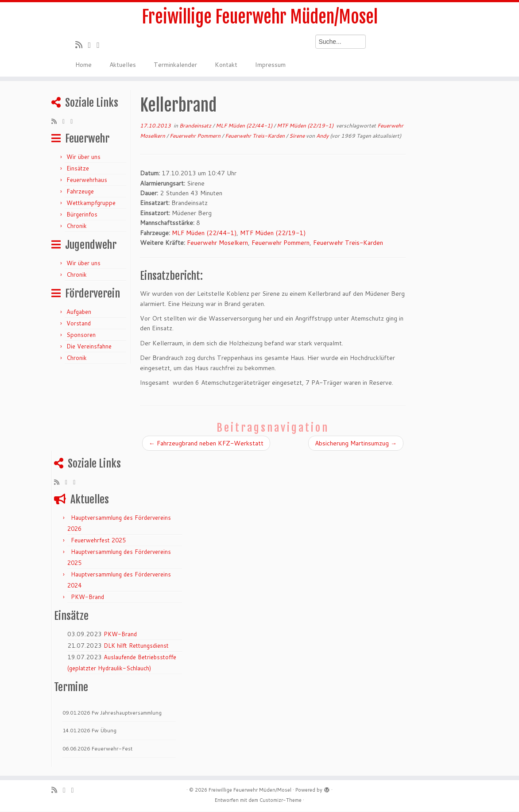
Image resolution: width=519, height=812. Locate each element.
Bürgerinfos (82, 215)
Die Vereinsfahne (89, 347)
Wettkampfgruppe (91, 204)
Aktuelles (123, 66)
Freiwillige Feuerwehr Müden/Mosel (260, 18)
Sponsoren (81, 336)
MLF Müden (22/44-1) (245, 126)
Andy (322, 137)
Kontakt (226, 66)
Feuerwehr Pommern (196, 137)
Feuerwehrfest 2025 (98, 541)
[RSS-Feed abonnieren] (82, 46)
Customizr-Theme (281, 801)
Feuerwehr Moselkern (217, 244)
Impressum (270, 66)
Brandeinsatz (196, 126)
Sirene (298, 137)
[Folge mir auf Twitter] (93, 46)
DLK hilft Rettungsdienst (136, 646)
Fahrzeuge (80, 192)
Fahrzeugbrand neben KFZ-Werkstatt (206, 444)
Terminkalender (175, 66)
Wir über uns (83, 158)
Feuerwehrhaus (87, 181)
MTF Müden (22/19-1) (306, 126)
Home (83, 66)
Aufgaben (79, 313)
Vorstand (79, 324)
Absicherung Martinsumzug (356, 444)
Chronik (77, 227)
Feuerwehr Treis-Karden (256, 137)
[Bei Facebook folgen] (101, 46)
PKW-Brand (87, 598)
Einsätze (78, 169)
